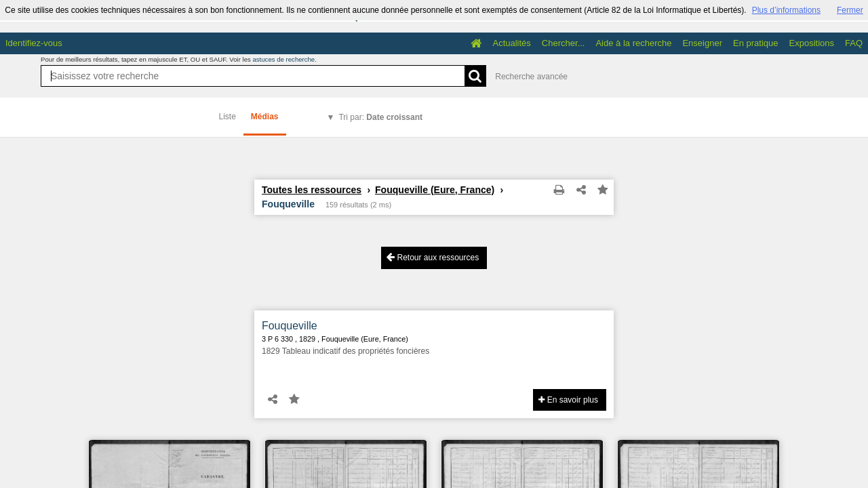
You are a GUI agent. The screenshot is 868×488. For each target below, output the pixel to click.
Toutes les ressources (312, 190)
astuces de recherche (283, 59)
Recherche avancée (531, 77)
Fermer (850, 10)
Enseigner (702, 43)
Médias (265, 117)
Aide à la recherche (633, 43)
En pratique (756, 43)
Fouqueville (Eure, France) (435, 190)
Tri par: (380, 117)
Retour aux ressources (433, 257)
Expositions (812, 43)
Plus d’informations (786, 10)
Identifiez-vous (34, 43)
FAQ (854, 43)
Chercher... (564, 43)
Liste (228, 117)
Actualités (511, 43)
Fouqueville (290, 326)
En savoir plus (568, 400)
